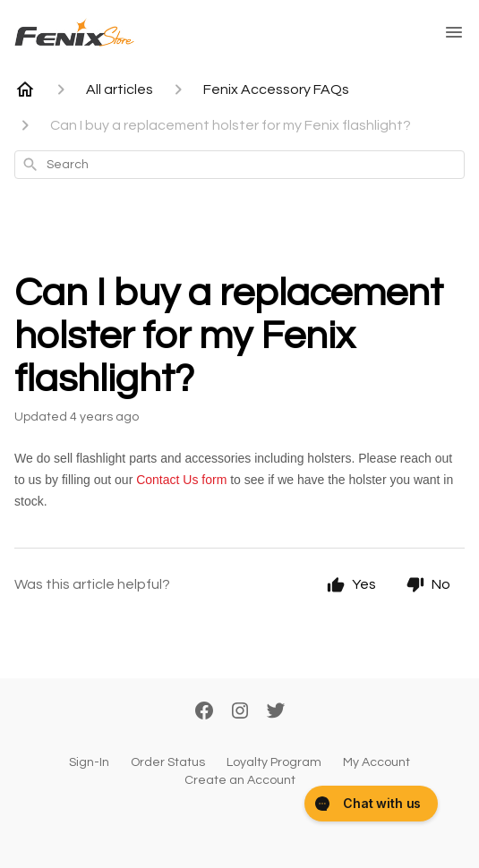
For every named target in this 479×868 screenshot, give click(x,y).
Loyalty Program (274, 762)
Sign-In (89, 762)
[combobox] (239, 165)
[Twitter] (276, 712)
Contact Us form (183, 480)
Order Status (168, 762)
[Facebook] (204, 712)
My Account (376, 762)
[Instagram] (240, 712)
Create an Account (240, 780)
